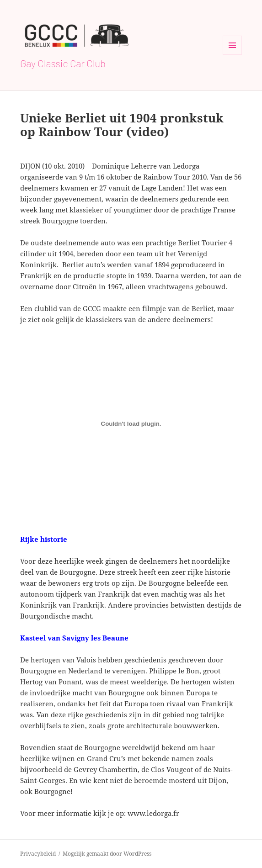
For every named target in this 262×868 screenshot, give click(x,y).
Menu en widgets (233, 55)
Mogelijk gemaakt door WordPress (107, 854)
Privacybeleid (38, 854)
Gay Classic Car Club (63, 63)
